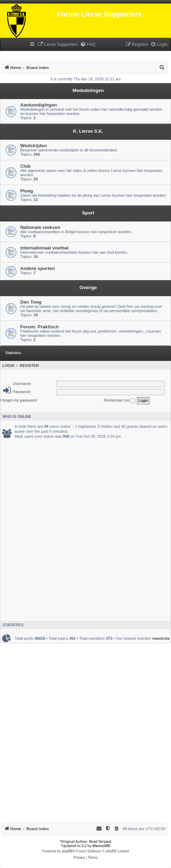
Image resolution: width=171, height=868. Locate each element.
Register (29, 366)
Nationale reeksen (40, 227)
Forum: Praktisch (39, 327)
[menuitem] (58, 45)
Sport (88, 213)
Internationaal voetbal (44, 248)
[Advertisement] (85, 528)
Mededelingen (88, 90)
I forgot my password (18, 400)
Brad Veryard (100, 842)
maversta (161, 638)
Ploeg (27, 191)
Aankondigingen (38, 105)
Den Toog (31, 302)
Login (8, 366)
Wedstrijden (34, 146)
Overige (88, 288)
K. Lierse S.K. (88, 131)
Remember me (119, 401)
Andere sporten (37, 268)
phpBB (67, 851)
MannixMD (101, 846)
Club (25, 166)
